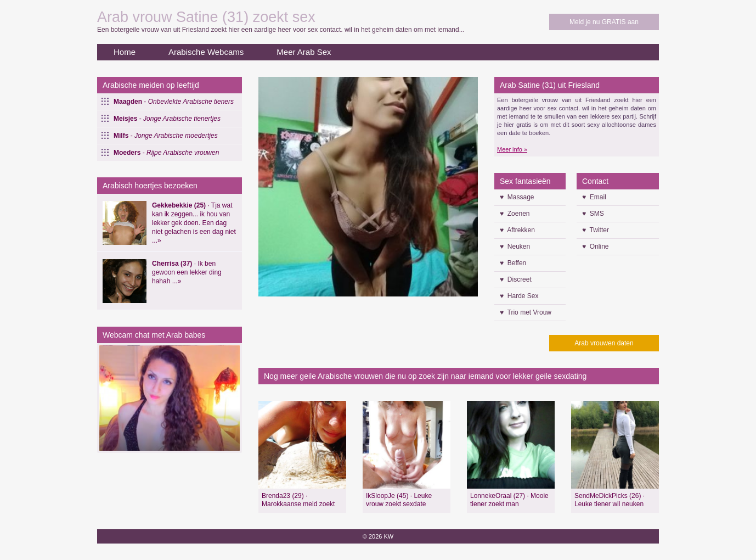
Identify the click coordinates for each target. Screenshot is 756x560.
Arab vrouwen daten (604, 343)
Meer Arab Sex (304, 52)
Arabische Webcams (206, 52)
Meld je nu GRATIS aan (604, 22)
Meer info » (512, 149)
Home (125, 52)
